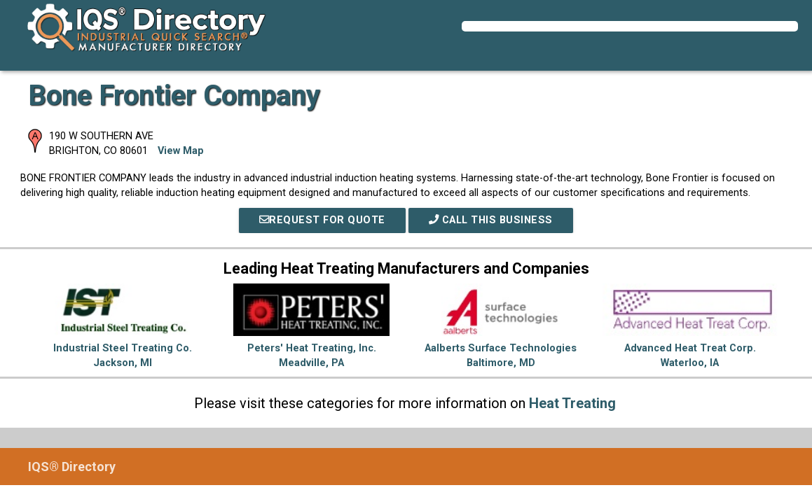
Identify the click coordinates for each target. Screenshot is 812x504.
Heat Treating (572, 403)
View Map (181, 151)
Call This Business (491, 220)
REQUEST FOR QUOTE (322, 220)
